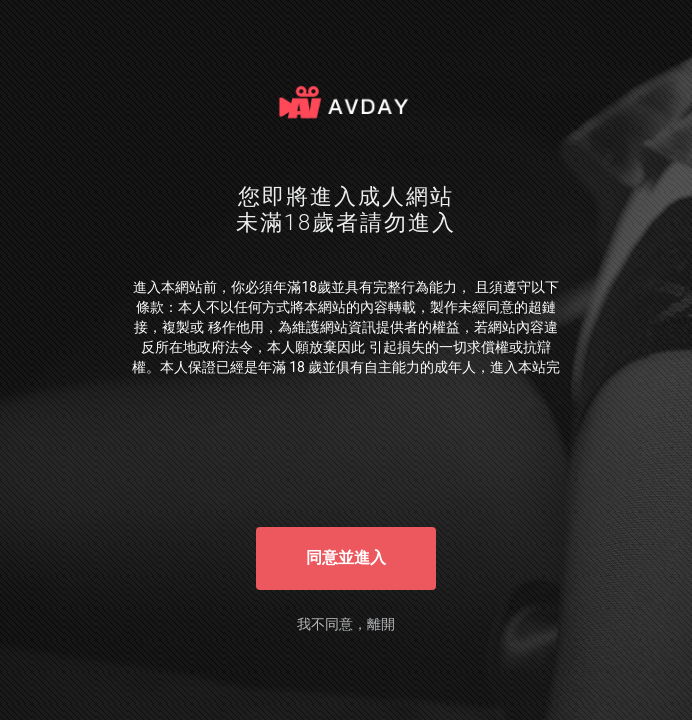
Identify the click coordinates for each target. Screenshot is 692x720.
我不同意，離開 (346, 624)
